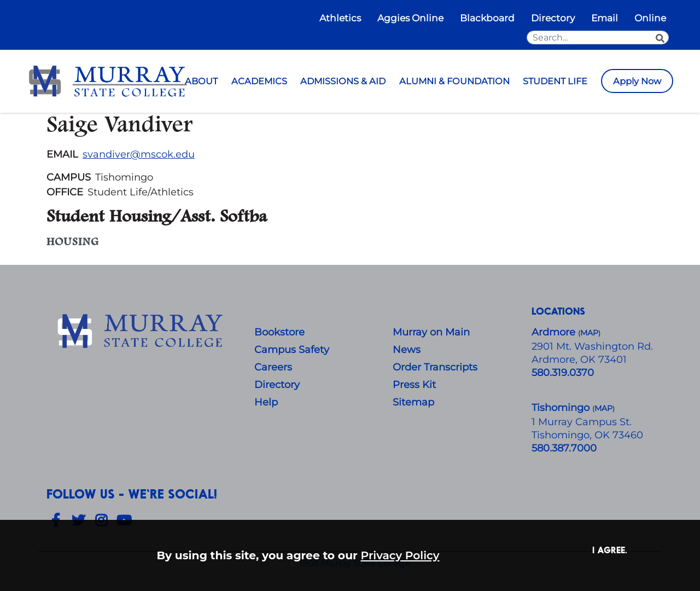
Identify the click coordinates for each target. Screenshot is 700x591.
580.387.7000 (564, 448)
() (603, 409)
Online (650, 18)
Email (605, 18)
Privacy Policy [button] (400, 555)
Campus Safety (292, 350)
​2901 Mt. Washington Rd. (592, 346)
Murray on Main (431, 332)
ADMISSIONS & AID (343, 81)
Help (266, 402)
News (407, 350)
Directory (553, 18)
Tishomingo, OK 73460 (587, 435)
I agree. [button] (610, 550)
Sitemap (413, 402)
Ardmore (555, 332)
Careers (273, 367)
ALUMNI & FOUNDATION (454, 81)
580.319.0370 (563, 373)
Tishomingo (562, 408)
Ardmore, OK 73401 (579, 360)
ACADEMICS (259, 81)
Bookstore (279, 332)
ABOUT (201, 81)
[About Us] (142, 332)
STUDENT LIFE (555, 81)
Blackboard (487, 18)
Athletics (340, 18)
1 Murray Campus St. (582, 422)
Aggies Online (410, 18)
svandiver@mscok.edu (139, 154)
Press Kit (414, 385)
